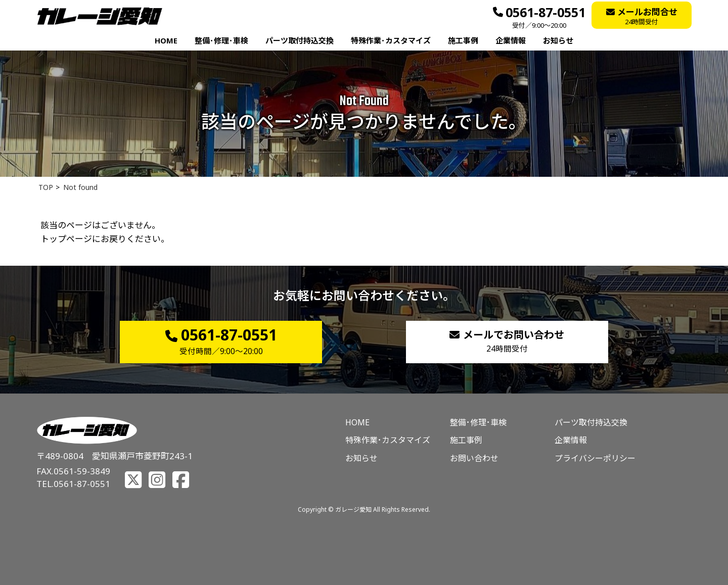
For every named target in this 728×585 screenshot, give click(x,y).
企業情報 (511, 40)
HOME (166, 40)
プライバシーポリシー (595, 458)
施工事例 (463, 40)
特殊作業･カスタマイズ (391, 40)
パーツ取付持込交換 (300, 40)
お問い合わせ (474, 458)
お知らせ (558, 40)
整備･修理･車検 (221, 40)
